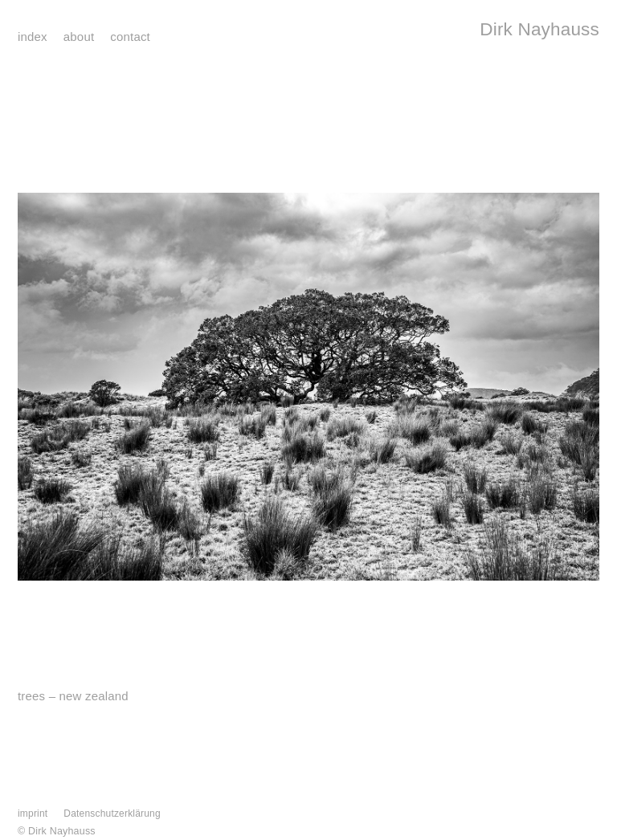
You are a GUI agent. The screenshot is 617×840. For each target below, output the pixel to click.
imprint (33, 813)
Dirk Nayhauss (539, 29)
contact (130, 37)
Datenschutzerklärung (112, 813)
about (79, 37)
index (33, 37)
